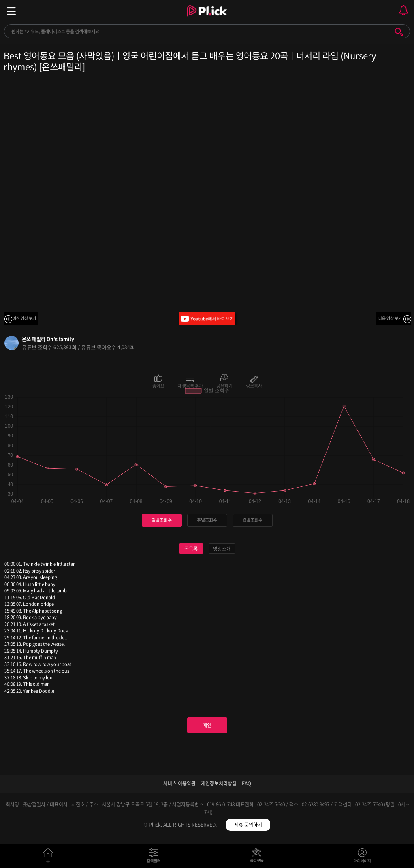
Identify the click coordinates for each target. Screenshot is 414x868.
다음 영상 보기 (390, 318)
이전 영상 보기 (24, 318)
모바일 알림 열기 (403, 10)
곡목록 (191, 549)
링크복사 (254, 385)
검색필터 (155, 857)
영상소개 (222, 549)
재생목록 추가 (190, 385)
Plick (207, 18)
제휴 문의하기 (248, 825)
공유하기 (224, 385)
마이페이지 (362, 857)
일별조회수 (162, 520)
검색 (399, 32)
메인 (207, 725)
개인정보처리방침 (219, 783)
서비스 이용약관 (179, 783)
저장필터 (259, 857)
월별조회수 (252, 520)
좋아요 (158, 385)
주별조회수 (207, 520)
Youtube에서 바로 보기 (207, 319)
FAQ (246, 783)
